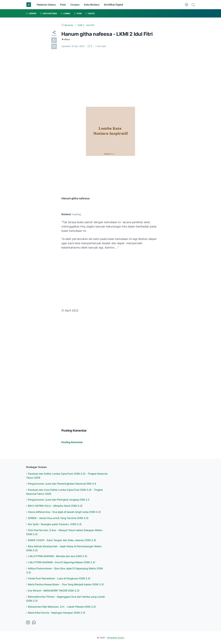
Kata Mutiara (92, 5)
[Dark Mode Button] (186, 5)
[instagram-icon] (28, 623)
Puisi (63, 5)
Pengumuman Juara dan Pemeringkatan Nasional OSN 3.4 (62, 484)
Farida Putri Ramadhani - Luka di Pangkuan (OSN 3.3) (59, 578)
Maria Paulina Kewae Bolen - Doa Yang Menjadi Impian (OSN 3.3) (66, 584)
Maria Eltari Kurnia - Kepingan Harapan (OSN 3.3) (57, 613)
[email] (54, 46)
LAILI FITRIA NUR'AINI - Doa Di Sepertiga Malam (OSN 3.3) (62, 562)
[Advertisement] (110, 73)
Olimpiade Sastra (116, 638)
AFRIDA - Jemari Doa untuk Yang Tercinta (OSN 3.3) (58, 518)
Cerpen (75, 5)
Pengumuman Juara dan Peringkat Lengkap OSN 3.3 (59, 500)
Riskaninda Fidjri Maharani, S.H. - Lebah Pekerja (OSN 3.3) (62, 607)
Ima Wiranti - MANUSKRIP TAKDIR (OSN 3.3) (54, 591)
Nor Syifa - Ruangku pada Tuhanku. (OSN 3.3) (55, 524)
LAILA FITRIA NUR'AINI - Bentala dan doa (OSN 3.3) (58, 556)
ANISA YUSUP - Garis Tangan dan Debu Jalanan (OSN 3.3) (62, 540)
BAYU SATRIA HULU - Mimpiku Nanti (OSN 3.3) (55, 506)
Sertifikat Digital (113, 5)
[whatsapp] (54, 40)
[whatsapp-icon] (34, 623)
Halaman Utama (46, 5)
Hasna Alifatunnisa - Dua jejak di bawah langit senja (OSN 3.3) (64, 512)
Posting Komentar (72, 442)
